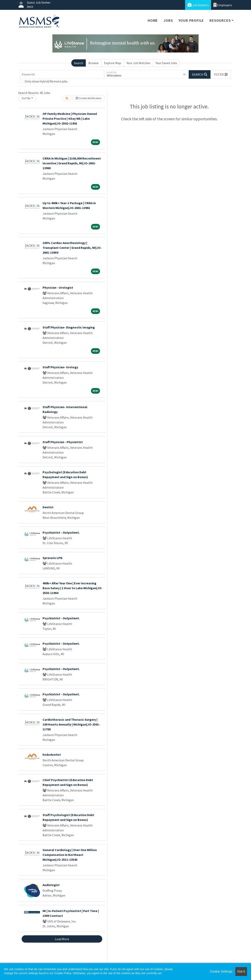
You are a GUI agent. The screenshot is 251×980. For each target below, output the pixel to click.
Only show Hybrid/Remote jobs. (46, 81)
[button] (221, 74)
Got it (241, 971)
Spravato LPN (53, 558)
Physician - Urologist (58, 287)
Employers (223, 5)
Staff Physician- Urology (60, 367)
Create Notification (89, 98)
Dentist (48, 507)
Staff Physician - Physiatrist (63, 442)
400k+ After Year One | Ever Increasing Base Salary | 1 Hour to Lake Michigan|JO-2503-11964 (72, 588)
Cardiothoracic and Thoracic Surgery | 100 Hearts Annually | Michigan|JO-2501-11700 (71, 724)
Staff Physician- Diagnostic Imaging (69, 327)
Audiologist (51, 885)
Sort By (26, 98)
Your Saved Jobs (166, 63)
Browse (93, 63)
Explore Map (113, 63)
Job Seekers (198, 5)
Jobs (168, 20)
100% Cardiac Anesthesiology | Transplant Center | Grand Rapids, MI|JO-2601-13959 (72, 248)
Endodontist (52, 755)
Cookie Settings (221, 971)
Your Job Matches (138, 63)
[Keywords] (62, 74)
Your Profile (191, 20)
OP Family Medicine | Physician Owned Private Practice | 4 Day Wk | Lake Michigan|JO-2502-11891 (70, 118)
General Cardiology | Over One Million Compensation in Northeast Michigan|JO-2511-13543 (70, 855)
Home (153, 20)
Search (79, 63)
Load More (62, 939)
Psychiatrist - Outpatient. (61, 532)
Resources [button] (220, 20)
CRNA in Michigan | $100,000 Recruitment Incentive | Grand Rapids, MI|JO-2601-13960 (72, 163)
